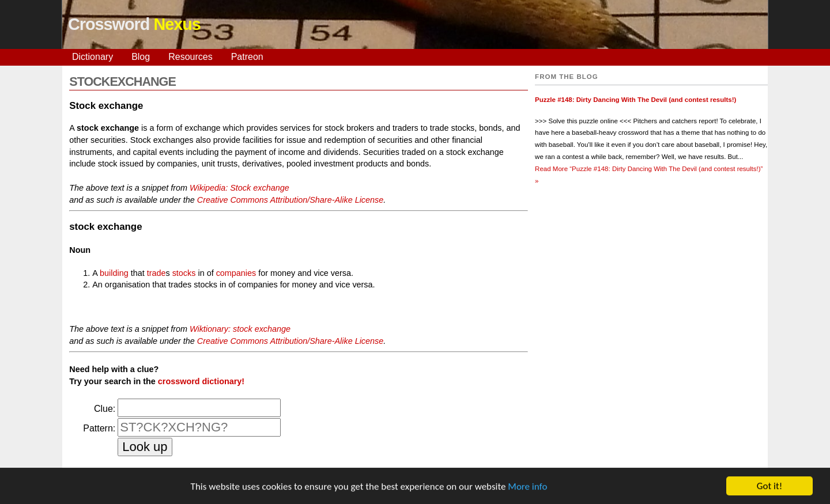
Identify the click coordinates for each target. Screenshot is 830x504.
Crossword (134, 24)
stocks (184, 273)
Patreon (247, 57)
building (114, 273)
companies (236, 273)
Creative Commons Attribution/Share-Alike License (290, 200)
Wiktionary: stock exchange (240, 329)
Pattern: (99, 428)
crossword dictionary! (201, 381)
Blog (141, 57)
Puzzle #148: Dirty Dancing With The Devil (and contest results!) (635, 100)
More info (527, 488)
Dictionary (93, 57)
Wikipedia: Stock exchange (239, 188)
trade (156, 273)
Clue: (105, 409)
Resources (190, 57)
